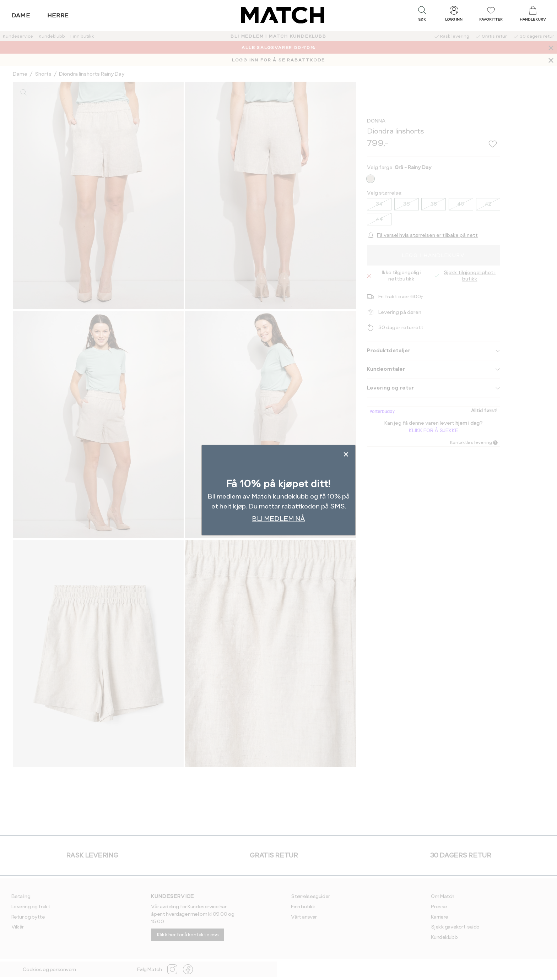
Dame (21, 15)
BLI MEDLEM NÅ (278, 519)
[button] (422, 15)
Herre (58, 15)
